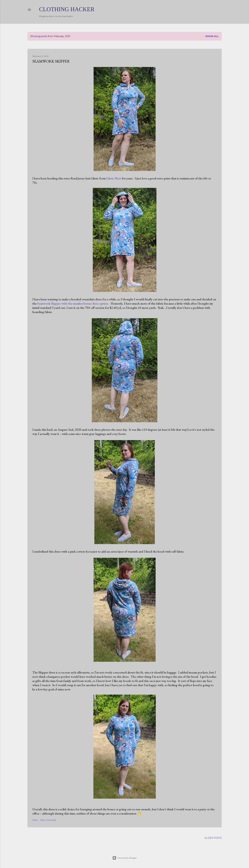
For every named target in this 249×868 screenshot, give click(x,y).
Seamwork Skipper (51, 61)
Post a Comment (48, 820)
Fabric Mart (114, 178)
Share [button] (35, 820)
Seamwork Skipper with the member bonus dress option (73, 303)
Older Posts (213, 838)
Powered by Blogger (125, 858)
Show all (212, 36)
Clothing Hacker (67, 9)
